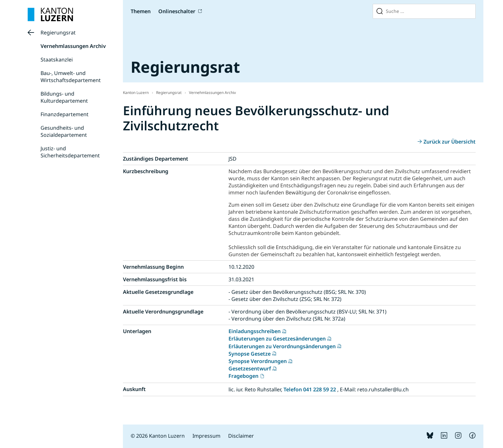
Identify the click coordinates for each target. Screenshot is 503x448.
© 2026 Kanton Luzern (158, 436)
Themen (141, 11)
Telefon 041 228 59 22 (310, 389)
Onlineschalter (177, 11)
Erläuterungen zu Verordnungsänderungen (282, 346)
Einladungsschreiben (255, 331)
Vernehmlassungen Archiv (73, 46)
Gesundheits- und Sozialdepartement (64, 131)
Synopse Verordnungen (258, 361)
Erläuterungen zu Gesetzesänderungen (277, 339)
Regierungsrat (58, 33)
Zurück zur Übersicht (450, 142)
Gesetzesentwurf (250, 369)
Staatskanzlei (57, 60)
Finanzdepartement (65, 114)
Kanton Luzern (136, 93)
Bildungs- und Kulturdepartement (64, 97)
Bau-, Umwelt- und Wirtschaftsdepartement (71, 77)
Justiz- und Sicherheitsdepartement (70, 152)
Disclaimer (241, 436)
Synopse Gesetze (250, 354)
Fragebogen (243, 376)
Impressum (206, 436)
